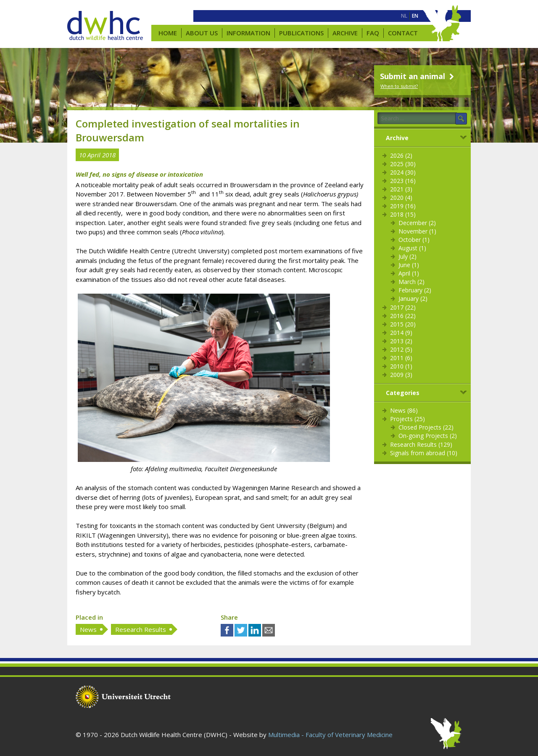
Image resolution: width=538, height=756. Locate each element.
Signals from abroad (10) (424, 453)
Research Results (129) (421, 444)
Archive (345, 33)
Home (168, 33)
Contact (403, 33)
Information (248, 33)
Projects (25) (407, 419)
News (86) (404, 410)
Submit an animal (418, 76)
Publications (301, 33)
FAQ (373, 33)
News (88, 629)
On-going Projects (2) (428, 436)
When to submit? (399, 86)
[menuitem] (404, 16)
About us (202, 33)
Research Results (141, 629)
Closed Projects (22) (426, 427)
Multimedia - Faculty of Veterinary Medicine (330, 735)
